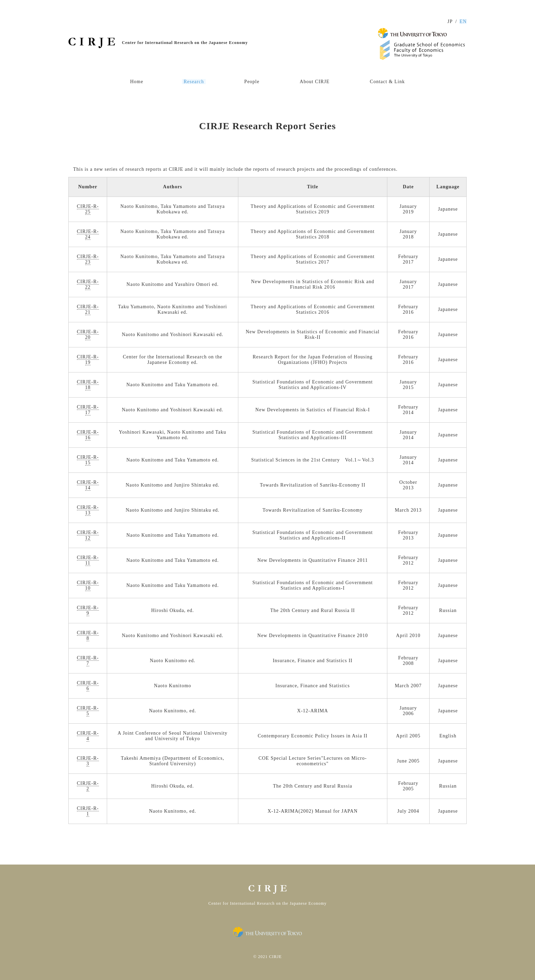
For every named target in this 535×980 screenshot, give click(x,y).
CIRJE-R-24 (88, 234)
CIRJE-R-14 (88, 485)
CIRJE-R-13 (88, 510)
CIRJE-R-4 (88, 736)
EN (463, 21)
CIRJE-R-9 (88, 610)
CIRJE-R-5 (88, 711)
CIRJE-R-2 (88, 786)
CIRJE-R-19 (88, 360)
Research (194, 82)
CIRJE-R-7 (88, 661)
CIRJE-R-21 (88, 309)
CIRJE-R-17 (88, 410)
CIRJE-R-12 (88, 535)
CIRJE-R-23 (88, 259)
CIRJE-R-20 (88, 335)
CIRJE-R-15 (88, 460)
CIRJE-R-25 (88, 209)
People (252, 82)
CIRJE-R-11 (88, 560)
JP (450, 21)
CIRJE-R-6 (88, 686)
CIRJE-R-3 (88, 761)
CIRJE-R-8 (88, 636)
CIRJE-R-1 (88, 811)
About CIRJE (315, 82)
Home (137, 82)
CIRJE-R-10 (88, 585)
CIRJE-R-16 (88, 435)
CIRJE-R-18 (88, 385)
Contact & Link (387, 82)
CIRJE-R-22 (88, 284)
